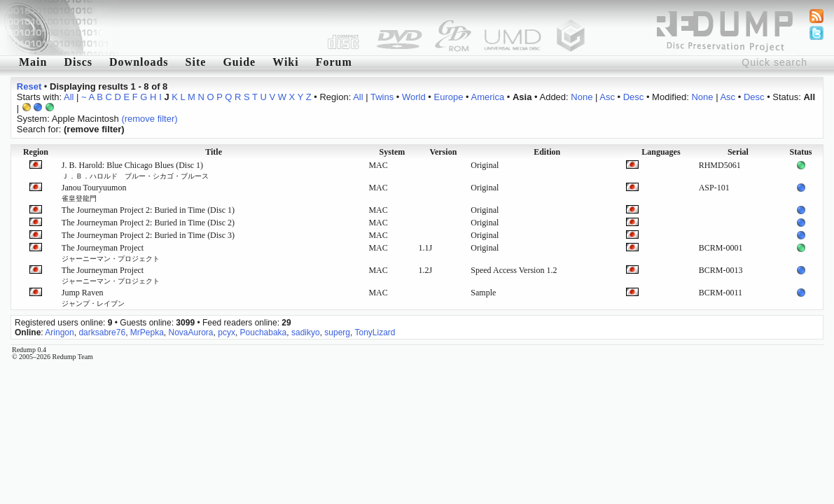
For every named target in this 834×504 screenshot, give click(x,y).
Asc (607, 97)
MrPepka (147, 332)
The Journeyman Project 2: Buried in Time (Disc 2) (148, 223)
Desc (634, 97)
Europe (449, 97)
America (487, 97)
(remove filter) (149, 119)
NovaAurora (191, 332)
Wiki (286, 62)
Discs (78, 62)
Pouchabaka (264, 332)
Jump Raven (93, 297)
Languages (661, 152)
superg (337, 332)
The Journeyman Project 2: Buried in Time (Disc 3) (148, 235)
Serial (738, 152)
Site (196, 62)
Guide (239, 62)
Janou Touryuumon (94, 192)
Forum (334, 62)
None (582, 97)
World (414, 97)
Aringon (59, 332)
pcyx (227, 332)
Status (801, 152)
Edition (547, 152)
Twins (382, 97)
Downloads (139, 62)
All (69, 97)
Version (443, 152)
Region (36, 152)
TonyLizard (375, 332)
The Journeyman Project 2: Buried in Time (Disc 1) (148, 210)
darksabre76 (102, 332)
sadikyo (306, 332)
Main (33, 62)
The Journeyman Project (111, 253)
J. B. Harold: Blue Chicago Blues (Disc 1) (135, 170)
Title (214, 152)
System (392, 152)
